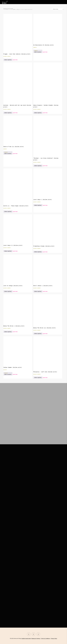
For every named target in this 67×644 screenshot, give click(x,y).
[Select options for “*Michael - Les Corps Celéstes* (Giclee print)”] (38, 166)
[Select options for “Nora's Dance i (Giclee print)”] (38, 291)
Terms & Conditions (45, 638)
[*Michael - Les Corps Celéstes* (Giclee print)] (48, 136)
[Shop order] (58, 9)
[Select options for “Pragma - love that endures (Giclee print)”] (8, 60)
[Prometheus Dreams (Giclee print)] (44, 229)
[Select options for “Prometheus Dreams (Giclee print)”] (38, 252)
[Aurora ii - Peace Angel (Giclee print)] (16, 186)
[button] (38, 51)
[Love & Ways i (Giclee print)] (44, 183)
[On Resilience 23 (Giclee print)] (44, 28)
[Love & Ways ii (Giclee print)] (14, 229)
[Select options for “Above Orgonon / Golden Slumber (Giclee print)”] (38, 113)
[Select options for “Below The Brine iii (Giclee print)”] (38, 334)
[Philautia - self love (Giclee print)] (45, 353)
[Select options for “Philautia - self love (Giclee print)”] (38, 378)
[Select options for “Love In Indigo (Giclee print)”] (8, 291)
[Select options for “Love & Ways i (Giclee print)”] (38, 205)
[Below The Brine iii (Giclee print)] (45, 310)
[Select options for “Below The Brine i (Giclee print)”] (8, 332)
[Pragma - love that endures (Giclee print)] (17, 33)
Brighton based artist (26, 638)
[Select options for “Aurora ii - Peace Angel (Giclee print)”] (8, 212)
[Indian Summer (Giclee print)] (14, 351)
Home (14, 9)
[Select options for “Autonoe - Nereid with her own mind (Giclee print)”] (8, 113)
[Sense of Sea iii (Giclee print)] (14, 130)
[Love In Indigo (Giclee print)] (14, 269)
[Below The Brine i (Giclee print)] (14, 309)
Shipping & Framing (36, 638)
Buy (18, 9)
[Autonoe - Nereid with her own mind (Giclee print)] (18, 83)
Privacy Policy (54, 638)
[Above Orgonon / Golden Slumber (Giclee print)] (48, 83)
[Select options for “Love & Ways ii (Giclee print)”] (8, 251)
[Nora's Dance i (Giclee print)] (44, 269)
